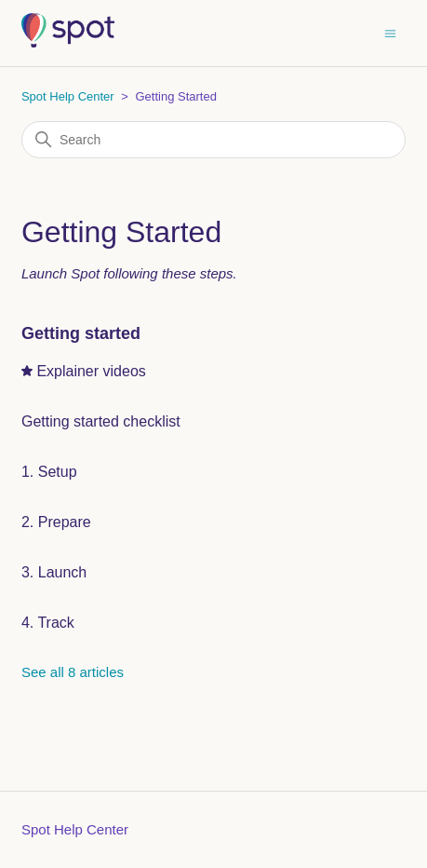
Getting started (81, 333)
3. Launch (54, 572)
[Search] (213, 140)
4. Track (48, 623)
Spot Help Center (68, 96)
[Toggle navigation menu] (390, 32)
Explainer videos (91, 371)
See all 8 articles (73, 672)
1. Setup (49, 472)
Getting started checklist (101, 421)
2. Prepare (56, 522)
